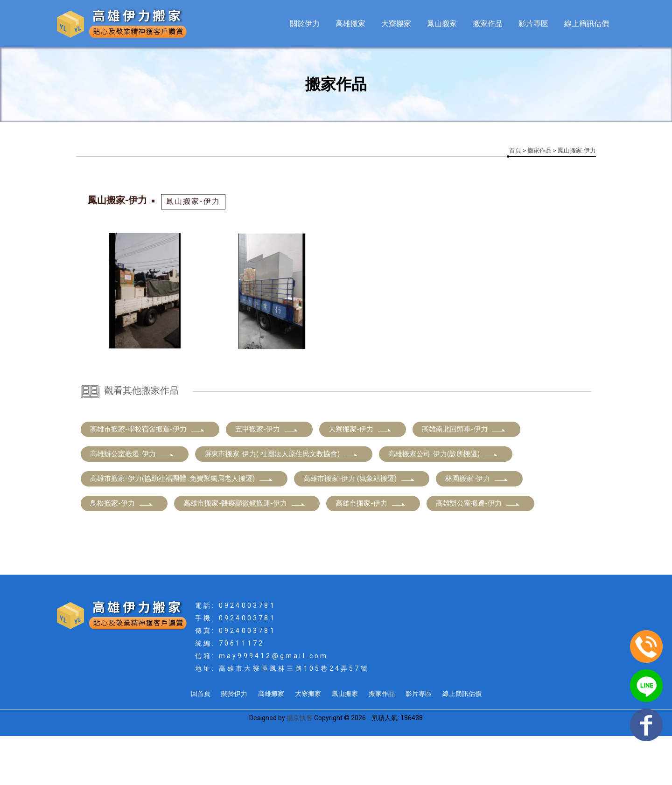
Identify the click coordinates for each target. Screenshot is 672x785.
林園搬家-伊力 (477, 528)
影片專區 (533, 24)
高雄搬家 (350, 24)
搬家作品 (488, 24)
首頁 (515, 150)
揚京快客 (300, 767)
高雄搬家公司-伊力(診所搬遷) (443, 503)
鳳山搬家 (442, 24)
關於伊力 (305, 24)
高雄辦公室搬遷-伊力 (132, 503)
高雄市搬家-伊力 (371, 552)
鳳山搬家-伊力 (193, 201)
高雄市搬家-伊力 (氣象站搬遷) (359, 528)
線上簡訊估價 (587, 24)
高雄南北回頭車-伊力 (464, 478)
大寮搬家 (396, 24)
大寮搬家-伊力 (360, 478)
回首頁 (201, 743)
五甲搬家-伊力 (267, 478)
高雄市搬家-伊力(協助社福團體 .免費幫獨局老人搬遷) (182, 528)
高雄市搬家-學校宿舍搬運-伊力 (148, 478)
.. (369, 767)
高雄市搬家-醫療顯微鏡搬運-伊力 (245, 552)
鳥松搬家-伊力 (122, 552)
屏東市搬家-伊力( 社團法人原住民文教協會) (281, 503)
